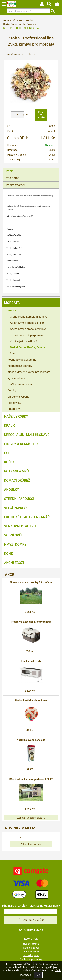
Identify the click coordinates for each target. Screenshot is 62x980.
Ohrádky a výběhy (18, 397)
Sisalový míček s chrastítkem (31, 700)
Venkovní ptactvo (20, 526)
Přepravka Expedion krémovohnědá (31, 622)
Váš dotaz (13, 178)
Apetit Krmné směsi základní (28, 323)
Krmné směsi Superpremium (28, 335)
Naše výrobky (16, 416)
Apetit (52, 131)
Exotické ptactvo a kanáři (27, 517)
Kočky (9, 462)
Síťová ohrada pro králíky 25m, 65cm (31, 582)
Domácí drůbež (17, 480)
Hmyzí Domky (15, 544)
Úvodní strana (31, 944)
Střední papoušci (19, 499)
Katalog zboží (31, 948)
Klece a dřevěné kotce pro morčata (29, 372)
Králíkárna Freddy (31, 661)
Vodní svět (13, 535)
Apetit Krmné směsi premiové (28, 329)
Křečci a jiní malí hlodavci (27, 435)
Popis (10, 171)
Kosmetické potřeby (20, 366)
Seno (13, 353)
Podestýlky (14, 403)
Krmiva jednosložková (23, 341)
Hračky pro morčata (20, 384)
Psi (7, 453)
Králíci (10, 426)
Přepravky (14, 409)
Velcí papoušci (17, 508)
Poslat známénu (17, 185)
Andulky (11, 490)
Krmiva (12, 310)
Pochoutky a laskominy (22, 360)
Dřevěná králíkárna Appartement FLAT (31, 779)
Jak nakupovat (31, 955)
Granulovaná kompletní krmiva (29, 317)
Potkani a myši (17, 471)
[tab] (31, 168)
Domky (12, 390)
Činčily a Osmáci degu (23, 444)
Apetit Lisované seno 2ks (31, 740)
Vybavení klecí (16, 378)
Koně (8, 554)
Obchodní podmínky (31, 959)
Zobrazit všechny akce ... (31, 818)
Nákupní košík (31, 952)
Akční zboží (14, 563)
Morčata (12, 303)
